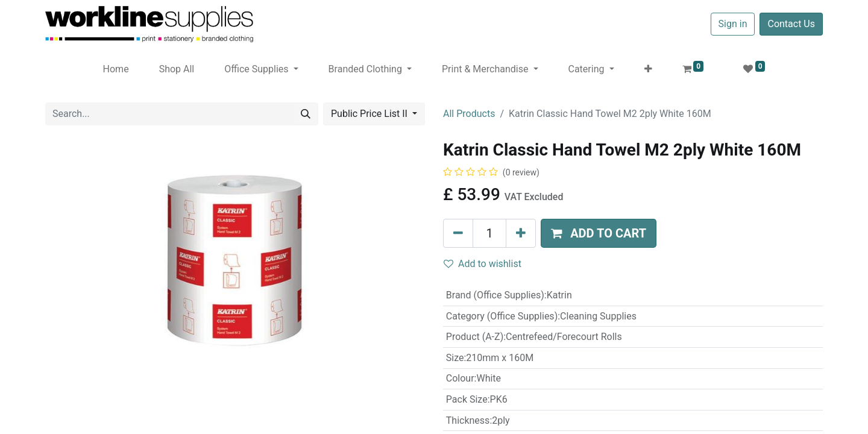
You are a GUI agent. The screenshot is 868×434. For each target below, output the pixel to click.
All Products (469, 114)
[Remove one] (458, 233)
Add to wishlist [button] (483, 264)
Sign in (733, 24)
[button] (648, 69)
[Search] (306, 114)
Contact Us (791, 24)
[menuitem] (116, 69)
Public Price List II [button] (370, 114)
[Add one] (521, 233)
